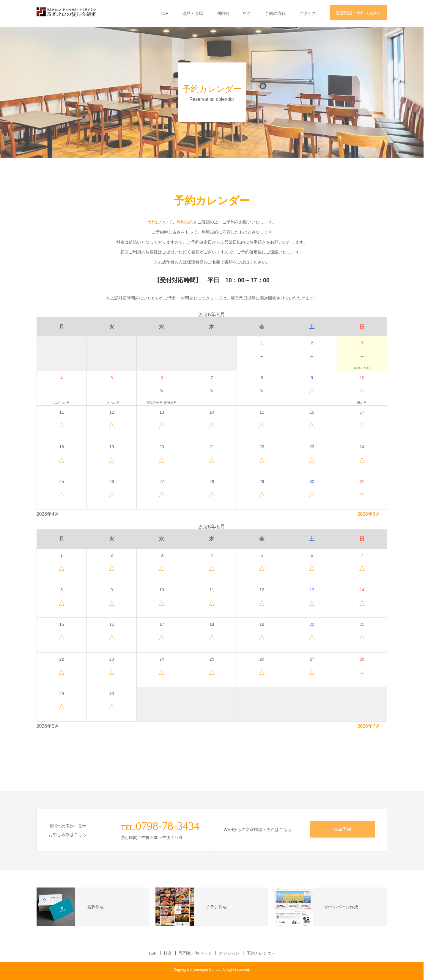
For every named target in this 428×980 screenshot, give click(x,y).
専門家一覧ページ (197, 953)
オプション (231, 953)
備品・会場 (195, 13)
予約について (162, 222)
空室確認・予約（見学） (361, 13)
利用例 (225, 13)
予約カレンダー (263, 953)
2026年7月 (371, 726)
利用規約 (187, 222)
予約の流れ (277, 13)
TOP (166, 13)
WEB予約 (344, 829)
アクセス (310, 13)
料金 (249, 13)
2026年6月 (371, 514)
